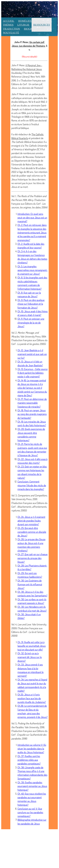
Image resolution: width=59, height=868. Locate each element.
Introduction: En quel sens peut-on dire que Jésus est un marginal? (32, 218)
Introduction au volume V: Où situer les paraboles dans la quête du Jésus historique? (32, 749)
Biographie (32, 29)
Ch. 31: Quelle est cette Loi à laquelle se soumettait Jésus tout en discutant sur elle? (32, 646)
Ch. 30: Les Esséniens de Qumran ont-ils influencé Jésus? (30, 584)
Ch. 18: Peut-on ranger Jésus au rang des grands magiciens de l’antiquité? (32, 414)
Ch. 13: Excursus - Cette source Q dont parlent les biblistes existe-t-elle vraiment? (33, 373)
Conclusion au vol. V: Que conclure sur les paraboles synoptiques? (30, 812)
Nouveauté (11, 33)
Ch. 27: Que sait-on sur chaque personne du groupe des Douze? (33, 558)
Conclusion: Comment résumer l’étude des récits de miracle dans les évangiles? (32, 485)
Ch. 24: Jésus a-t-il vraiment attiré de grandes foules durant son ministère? (31, 521)
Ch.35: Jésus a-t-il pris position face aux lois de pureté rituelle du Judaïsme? (32, 698)
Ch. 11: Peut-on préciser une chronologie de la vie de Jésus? (31, 322)
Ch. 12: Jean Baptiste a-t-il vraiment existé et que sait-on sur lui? (32, 354)
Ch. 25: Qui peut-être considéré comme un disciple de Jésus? (32, 532)
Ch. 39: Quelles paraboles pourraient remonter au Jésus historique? (32, 786)
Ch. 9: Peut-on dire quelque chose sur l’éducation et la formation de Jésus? (31, 304)
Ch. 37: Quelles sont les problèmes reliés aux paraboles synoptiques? (29, 760)
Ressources (42, 25)
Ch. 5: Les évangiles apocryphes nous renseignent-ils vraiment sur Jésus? (33, 270)
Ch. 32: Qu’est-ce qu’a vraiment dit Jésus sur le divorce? (30, 657)
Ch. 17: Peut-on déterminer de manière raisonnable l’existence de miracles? (32, 403)
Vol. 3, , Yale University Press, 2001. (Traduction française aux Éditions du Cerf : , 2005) (29, 503)
